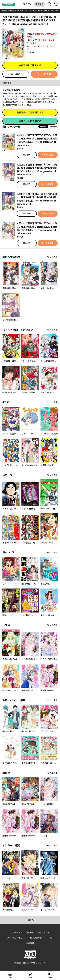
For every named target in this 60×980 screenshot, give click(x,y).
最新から (54, 127)
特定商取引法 (44, 933)
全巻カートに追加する (30, 121)
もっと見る (52, 257)
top (10, 977)
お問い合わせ (36, 938)
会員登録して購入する (30, 65)
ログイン (27, 4)
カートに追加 (44, 74)
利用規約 (30, 933)
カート (30, 977)
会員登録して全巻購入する (30, 112)
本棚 (50, 977)
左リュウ (51, 34)
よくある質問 (17, 933)
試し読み (16, 74)
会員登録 (39, 4)
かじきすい (40, 34)
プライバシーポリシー (17, 938)
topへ (30, 920)
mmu (29, 37)
